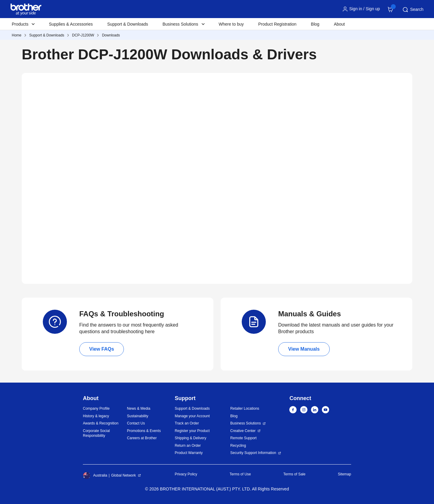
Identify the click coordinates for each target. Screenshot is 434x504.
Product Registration (277, 24)
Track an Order (187, 423)
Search (413, 10)
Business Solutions (245, 423)
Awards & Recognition (101, 423)
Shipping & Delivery (191, 438)
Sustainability (138, 416)
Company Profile (96, 409)
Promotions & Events (144, 431)
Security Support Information (253, 453)
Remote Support (243, 438)
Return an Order (188, 446)
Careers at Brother (142, 438)
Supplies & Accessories (71, 24)
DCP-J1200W (83, 35)
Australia (95, 475)
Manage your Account (192, 416)
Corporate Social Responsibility (96, 433)
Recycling (238, 446)
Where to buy (231, 24)
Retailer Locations (245, 409)
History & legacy (96, 416)
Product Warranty (189, 453)
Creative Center (243, 431)
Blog (315, 24)
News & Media (138, 409)
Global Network (124, 475)
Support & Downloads (128, 24)
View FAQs (102, 349)
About (340, 24)
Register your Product (192, 431)
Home (17, 35)
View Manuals (304, 349)
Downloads (111, 35)
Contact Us (136, 423)
